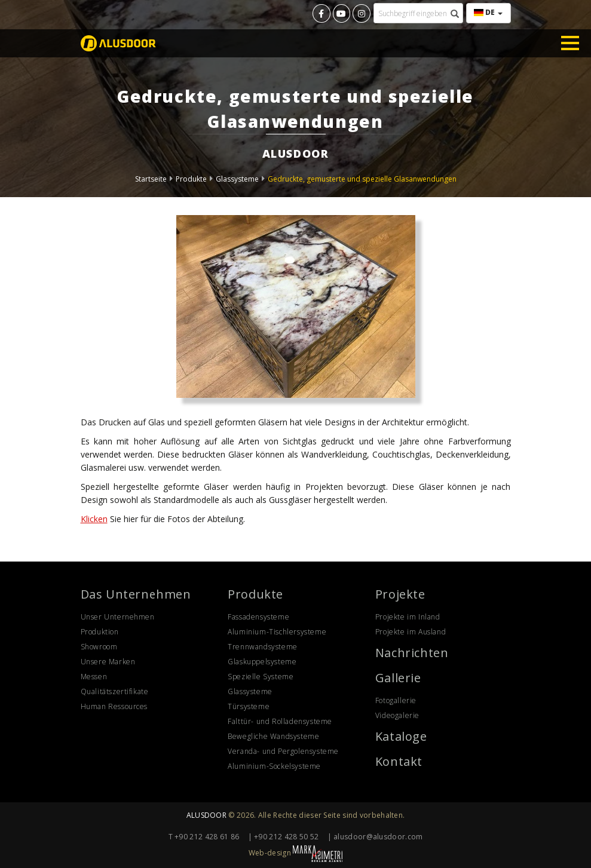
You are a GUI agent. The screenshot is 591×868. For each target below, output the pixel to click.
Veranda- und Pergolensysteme (283, 751)
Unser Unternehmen (118, 617)
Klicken (94, 519)
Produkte (191, 179)
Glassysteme (237, 179)
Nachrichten (412, 653)
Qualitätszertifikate (115, 691)
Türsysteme (249, 706)
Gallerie (398, 678)
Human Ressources (114, 706)
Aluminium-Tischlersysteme (277, 632)
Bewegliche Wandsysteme (273, 736)
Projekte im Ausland (411, 632)
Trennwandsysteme (263, 647)
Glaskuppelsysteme (262, 662)
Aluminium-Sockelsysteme (274, 766)
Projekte (400, 594)
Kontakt (399, 761)
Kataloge (401, 736)
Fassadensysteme (258, 617)
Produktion (100, 632)
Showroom (99, 647)
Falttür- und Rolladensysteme (280, 721)
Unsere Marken (108, 662)
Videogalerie (397, 715)
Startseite (151, 179)
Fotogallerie (396, 700)
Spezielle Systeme (261, 677)
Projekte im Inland (408, 617)
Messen (94, 677)
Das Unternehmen (136, 594)
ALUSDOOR (206, 815)
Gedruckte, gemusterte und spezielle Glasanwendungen (362, 179)
